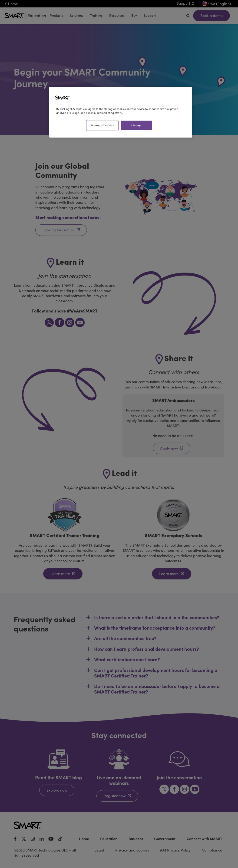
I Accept (136, 125)
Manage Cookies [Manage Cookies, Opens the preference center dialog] (102, 125)
